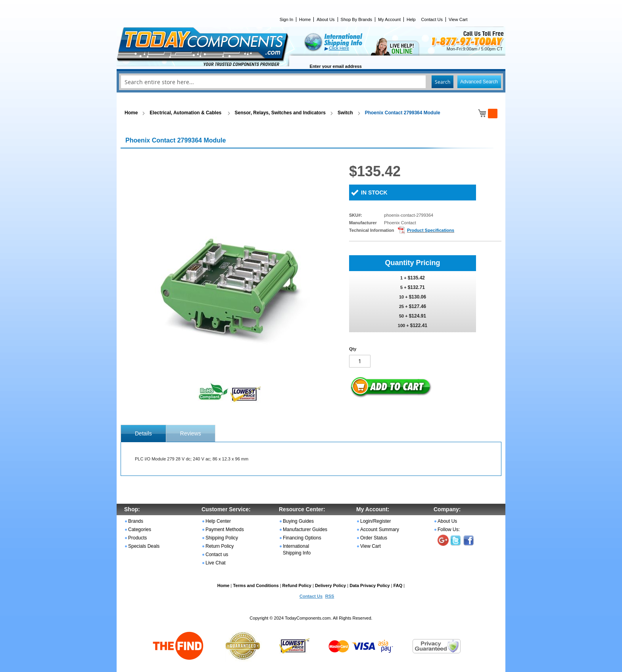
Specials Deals (144, 546)
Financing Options (302, 538)
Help (411, 19)
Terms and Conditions (256, 585)
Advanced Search (479, 82)
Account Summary (380, 530)
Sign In (286, 19)
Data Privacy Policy (370, 585)
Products (137, 538)
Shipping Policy (222, 538)
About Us (325, 19)
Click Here (339, 48)
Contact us (217, 555)
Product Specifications (431, 230)
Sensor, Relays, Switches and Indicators (280, 113)
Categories (140, 530)
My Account (389, 19)
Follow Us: (449, 530)
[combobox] (311, 82)
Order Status (374, 538)
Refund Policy (297, 585)
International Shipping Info (297, 550)
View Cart (458, 19)
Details (143, 433)
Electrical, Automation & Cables (186, 113)
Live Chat (216, 563)
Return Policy (220, 546)
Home (305, 19)
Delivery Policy (330, 585)
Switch (345, 113)
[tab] (143, 433)
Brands (136, 521)
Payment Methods (225, 530)
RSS (330, 596)
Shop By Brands (357, 19)
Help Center (218, 521)
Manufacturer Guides (305, 530)
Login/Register (375, 521)
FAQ (398, 585)
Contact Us (432, 19)
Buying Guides (298, 521)
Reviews (191, 433)
